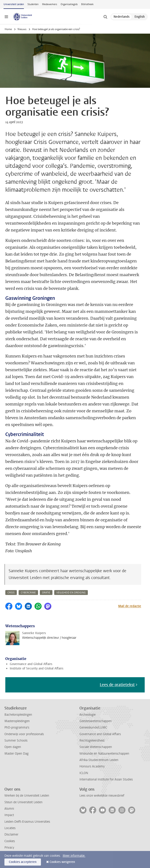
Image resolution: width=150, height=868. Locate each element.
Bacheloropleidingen (18, 715)
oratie (46, 593)
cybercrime (28, 593)
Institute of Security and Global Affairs (37, 668)
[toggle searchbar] (105, 17)
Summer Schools (16, 741)
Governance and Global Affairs (31, 664)
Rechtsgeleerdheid (92, 741)
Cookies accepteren (23, 862)
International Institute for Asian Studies (106, 779)
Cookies (10, 841)
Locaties (10, 828)
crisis (11, 593)
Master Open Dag (16, 754)
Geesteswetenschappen (96, 721)
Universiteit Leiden (14, 4)
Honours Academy (92, 766)
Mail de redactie (130, 606)
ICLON (84, 773)
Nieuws (22, 29)
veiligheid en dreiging (71, 593)
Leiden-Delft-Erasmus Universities (27, 822)
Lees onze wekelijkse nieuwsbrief (102, 796)
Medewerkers (50, 4)
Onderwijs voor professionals (24, 734)
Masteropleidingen (17, 721)
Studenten (33, 4)
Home (8, 29)
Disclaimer (11, 835)
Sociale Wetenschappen (96, 747)
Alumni (9, 809)
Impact (9, 815)
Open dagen (13, 747)
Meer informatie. (74, 856)
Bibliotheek (87, 4)
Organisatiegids (69, 4)
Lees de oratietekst (117, 685)
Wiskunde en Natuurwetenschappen (104, 754)
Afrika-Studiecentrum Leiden (99, 760)
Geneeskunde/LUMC (93, 727)
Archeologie (87, 715)
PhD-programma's (17, 727)
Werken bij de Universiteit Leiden (27, 796)
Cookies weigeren (62, 862)
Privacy (9, 848)
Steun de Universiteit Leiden (23, 802)
